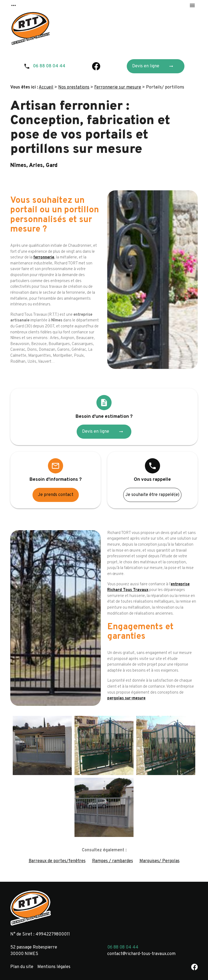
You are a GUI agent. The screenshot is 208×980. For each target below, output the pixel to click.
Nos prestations (74, 87)
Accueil (46, 87)
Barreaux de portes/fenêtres (57, 861)
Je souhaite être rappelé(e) (152, 495)
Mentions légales (54, 967)
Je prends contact (56, 495)
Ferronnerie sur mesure (118, 87)
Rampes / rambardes (113, 861)
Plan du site (22, 967)
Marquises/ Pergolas (160, 861)
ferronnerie (44, 257)
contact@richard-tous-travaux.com (141, 954)
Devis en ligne (155, 66)
